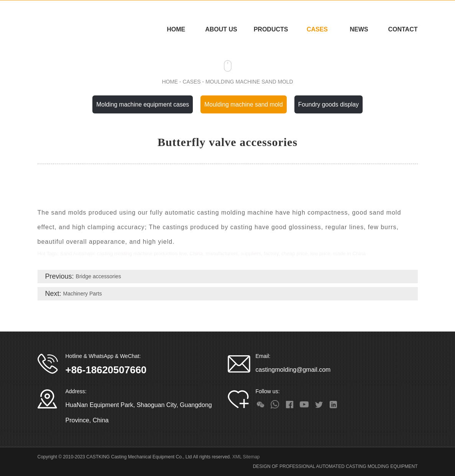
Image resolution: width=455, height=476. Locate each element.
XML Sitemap (246, 457)
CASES (317, 29)
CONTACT (403, 29)
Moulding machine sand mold (249, 82)
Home (176, 29)
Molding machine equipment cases (141, 104)
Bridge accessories (99, 277)
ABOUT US (221, 29)
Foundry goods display (330, 104)
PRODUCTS (271, 29)
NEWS (359, 29)
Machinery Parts (83, 294)
